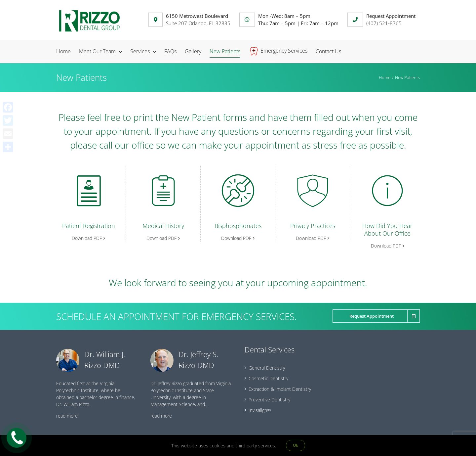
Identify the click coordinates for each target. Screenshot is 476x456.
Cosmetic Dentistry (268, 378)
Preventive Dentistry (269, 400)
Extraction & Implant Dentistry (280, 389)
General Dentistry (267, 368)
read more (67, 416)
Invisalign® (260, 410)
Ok (296, 445)
